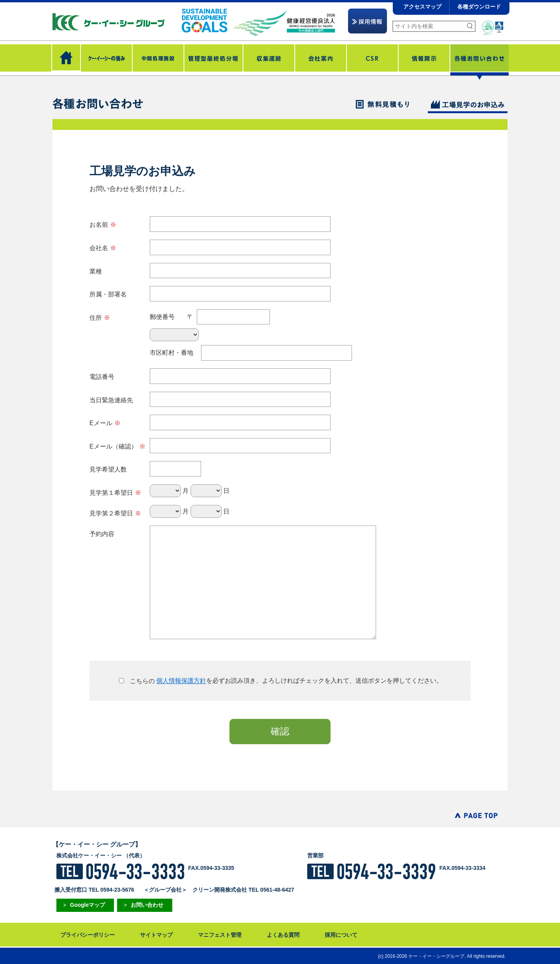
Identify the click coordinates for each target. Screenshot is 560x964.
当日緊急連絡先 (111, 400)
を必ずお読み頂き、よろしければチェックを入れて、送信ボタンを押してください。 (280, 681)
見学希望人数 (108, 469)
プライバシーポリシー (87, 935)
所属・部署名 (108, 294)
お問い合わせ (147, 905)
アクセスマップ (422, 7)
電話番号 (102, 377)
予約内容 (102, 534)
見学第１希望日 (115, 493)
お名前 (103, 225)
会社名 (103, 248)
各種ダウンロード (479, 7)
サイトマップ (156, 935)
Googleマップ (87, 905)
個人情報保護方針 (181, 681)
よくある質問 (283, 935)
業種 (96, 271)
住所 (100, 318)
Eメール (105, 423)
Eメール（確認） (117, 446)
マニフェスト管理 (220, 935)
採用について (341, 935)
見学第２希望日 (115, 513)
